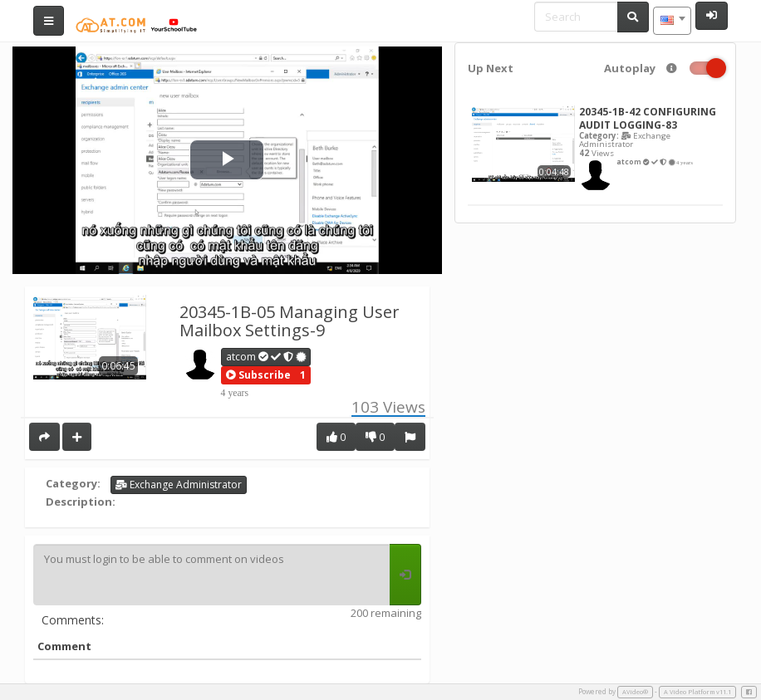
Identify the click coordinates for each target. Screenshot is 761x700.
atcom (266, 357)
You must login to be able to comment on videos (211, 575)
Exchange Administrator (179, 485)
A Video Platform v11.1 (697, 692)
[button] (258, 375)
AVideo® (635, 692)
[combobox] (672, 21)
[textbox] (672, 21)
